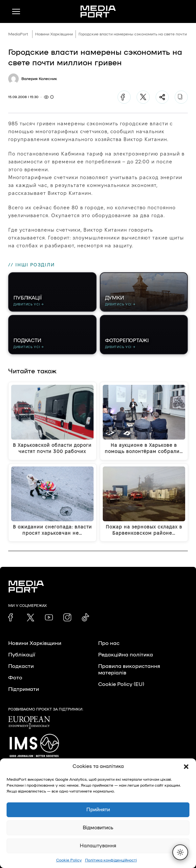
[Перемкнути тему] (180, 852)
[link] (12, 617)
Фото (15, 678)
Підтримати (24, 689)
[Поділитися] (162, 97)
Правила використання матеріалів (129, 670)
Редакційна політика (126, 655)
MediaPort (18, 34)
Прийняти (98, 810)
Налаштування (98, 846)
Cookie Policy (69, 860)
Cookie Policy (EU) (121, 684)
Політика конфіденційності (111, 860)
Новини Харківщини (54, 34)
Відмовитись (98, 828)
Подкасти (21, 666)
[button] (186, 767)
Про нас (109, 643)
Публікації (22, 655)
